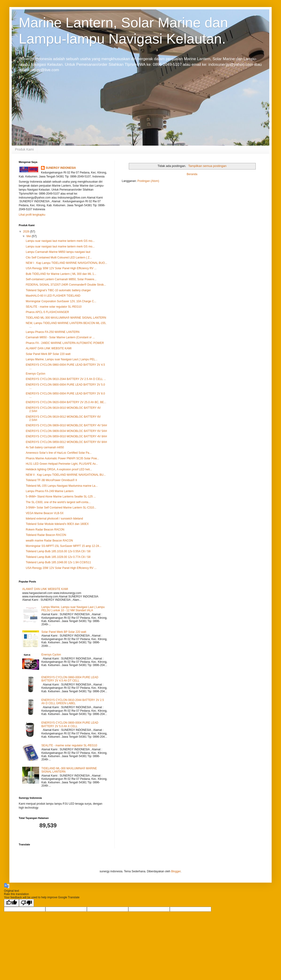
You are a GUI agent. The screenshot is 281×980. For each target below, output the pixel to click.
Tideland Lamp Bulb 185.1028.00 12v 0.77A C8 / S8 (58, 557)
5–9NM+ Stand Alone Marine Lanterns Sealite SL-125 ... (61, 497)
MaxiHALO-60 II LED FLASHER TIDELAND (53, 296)
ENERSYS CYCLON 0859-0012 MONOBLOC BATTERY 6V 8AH (66, 442)
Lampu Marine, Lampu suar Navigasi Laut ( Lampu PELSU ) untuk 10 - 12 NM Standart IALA (73, 609)
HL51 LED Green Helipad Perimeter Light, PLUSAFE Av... (62, 464)
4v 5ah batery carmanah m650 (45, 447)
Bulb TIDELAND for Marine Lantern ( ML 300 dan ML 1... (61, 274)
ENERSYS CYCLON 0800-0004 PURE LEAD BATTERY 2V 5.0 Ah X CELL (70, 724)
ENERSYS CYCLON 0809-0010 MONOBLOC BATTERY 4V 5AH (66, 425)
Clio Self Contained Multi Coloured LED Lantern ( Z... (59, 258)
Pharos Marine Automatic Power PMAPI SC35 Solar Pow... (62, 458)
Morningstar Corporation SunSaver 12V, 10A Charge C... (61, 301)
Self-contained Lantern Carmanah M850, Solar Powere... (61, 279)
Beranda (192, 174)
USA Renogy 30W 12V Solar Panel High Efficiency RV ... (61, 268)
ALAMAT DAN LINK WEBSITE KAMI (49, 348)
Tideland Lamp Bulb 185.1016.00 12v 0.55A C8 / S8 (58, 551)
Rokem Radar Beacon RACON (45, 530)
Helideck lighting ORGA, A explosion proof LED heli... (59, 469)
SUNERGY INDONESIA (61, 168)
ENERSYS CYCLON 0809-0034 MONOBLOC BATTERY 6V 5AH (66, 431)
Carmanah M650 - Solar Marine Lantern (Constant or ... (60, 337)
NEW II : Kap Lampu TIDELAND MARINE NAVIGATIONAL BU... (66, 475)
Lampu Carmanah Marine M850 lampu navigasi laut (58, 252)
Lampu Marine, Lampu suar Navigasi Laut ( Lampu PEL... (62, 359)
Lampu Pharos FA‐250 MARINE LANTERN (53, 332)
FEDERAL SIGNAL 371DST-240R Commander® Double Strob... (66, 285)
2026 (27, 232)
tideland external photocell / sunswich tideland (54, 519)
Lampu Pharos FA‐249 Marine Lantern (50, 491)
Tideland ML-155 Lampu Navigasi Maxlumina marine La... (62, 486)
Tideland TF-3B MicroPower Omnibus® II (51, 480)
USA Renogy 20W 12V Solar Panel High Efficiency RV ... (61, 568)
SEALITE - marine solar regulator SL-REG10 (54, 307)
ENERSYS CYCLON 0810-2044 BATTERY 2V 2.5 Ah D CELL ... (66, 379)
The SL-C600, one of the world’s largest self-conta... (58, 502)
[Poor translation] (26, 903)
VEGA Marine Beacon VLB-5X (45, 513)
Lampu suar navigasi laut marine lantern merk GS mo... (60, 241)
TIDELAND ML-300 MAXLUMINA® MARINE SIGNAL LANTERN (66, 318)
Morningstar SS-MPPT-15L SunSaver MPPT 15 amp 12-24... (64, 546)
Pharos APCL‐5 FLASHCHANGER (47, 312)
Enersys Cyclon (35, 374)
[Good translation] (11, 903)
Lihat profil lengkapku (32, 215)
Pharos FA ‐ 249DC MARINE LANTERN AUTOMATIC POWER (65, 343)
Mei (29, 236)
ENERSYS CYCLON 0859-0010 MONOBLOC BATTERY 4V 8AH (66, 436)
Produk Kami (24, 149)
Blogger (176, 871)
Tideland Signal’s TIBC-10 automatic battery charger (58, 290)
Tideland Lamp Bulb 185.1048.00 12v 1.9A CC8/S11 (58, 562)
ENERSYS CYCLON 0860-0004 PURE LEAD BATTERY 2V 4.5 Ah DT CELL (70, 679)
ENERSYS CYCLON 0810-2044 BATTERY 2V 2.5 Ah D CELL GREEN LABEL (73, 702)
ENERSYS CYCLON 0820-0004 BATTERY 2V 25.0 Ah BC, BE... (66, 402)
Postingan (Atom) (148, 181)
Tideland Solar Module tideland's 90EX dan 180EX (57, 524)
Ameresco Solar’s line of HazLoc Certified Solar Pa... (59, 453)
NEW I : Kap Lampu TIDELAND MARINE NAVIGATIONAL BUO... (67, 263)
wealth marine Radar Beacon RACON (49, 541)
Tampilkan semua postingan (207, 166)
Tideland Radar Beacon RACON (46, 535)
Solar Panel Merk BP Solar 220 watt (48, 354)
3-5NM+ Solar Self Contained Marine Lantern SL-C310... (61, 508)
